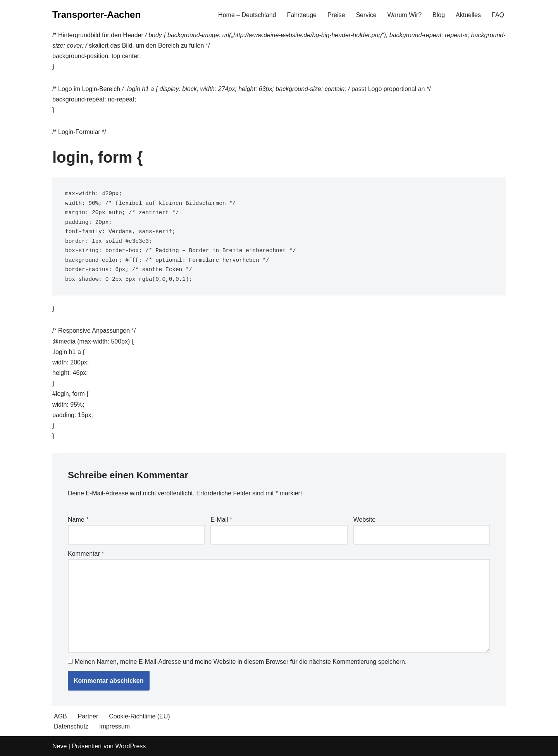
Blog (439, 15)
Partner (88, 716)
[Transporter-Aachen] (96, 15)
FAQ (498, 15)
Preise (336, 15)
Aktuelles (468, 15)
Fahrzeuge (302, 15)
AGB (60, 716)
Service (366, 15)
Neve (59, 746)
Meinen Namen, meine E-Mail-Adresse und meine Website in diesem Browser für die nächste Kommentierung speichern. (240, 662)
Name (78, 520)
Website (365, 520)
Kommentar (86, 554)
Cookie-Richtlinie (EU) (139, 716)
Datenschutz (71, 726)
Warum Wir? (405, 15)
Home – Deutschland (247, 15)
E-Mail (221, 520)
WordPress (130, 746)
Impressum (115, 726)
